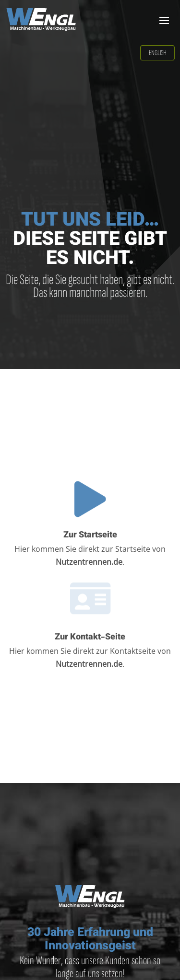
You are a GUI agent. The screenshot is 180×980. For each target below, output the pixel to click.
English (158, 53)
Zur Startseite (90, 536)
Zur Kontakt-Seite (90, 638)
